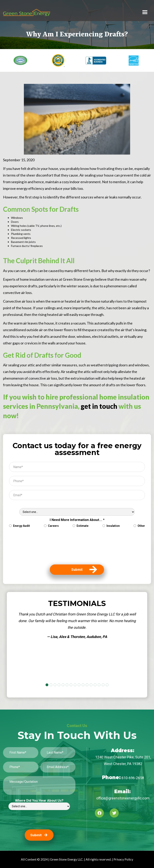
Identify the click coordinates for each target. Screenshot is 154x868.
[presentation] (25, 548)
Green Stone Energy (79, 279)
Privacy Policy (123, 859)
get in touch (99, 406)
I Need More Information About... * (77, 520)
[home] (27, 12)
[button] (145, 12)
